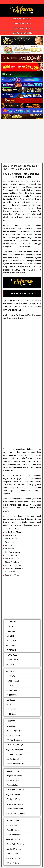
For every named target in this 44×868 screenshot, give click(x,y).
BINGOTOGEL (12, 695)
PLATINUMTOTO (13, 660)
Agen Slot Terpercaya (15, 750)
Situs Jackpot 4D (13, 825)
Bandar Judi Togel (14, 799)
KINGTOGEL (11, 714)
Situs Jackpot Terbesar (16, 790)
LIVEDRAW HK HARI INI (22, 19)
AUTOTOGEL (12, 641)
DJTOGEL (11, 627)
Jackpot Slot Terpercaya (16, 813)
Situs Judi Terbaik (14, 735)
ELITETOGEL (12, 650)
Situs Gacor (11, 726)
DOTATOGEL (12, 622)
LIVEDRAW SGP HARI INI (22, 24)
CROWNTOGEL (12, 686)
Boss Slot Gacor (13, 771)
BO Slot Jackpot (13, 759)
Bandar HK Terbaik (14, 849)
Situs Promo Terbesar (15, 804)
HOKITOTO (11, 721)
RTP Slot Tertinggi (14, 839)
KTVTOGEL (11, 631)
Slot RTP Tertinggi (14, 858)
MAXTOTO (11, 676)
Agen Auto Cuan (13, 785)
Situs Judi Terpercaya (15, 745)
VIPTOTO (10, 664)
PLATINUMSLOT (13, 681)
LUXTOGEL (11, 700)
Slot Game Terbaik (14, 835)
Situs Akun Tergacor (14, 754)
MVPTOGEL (11, 645)
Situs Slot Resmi (13, 821)
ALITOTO (10, 705)
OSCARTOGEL (12, 690)
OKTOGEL (11, 636)
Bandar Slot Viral (13, 780)
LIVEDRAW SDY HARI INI (22, 28)
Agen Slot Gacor (13, 830)
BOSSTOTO (11, 672)
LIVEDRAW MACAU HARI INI (22, 33)
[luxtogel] (22, 597)
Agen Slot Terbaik (14, 795)
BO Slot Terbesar (13, 863)
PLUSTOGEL (11, 709)
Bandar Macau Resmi (15, 809)
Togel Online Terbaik (15, 776)
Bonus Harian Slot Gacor (16, 764)
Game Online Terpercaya (16, 844)
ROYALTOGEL (12, 655)
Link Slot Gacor (13, 854)
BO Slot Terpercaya (14, 731)
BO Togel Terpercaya (15, 740)
